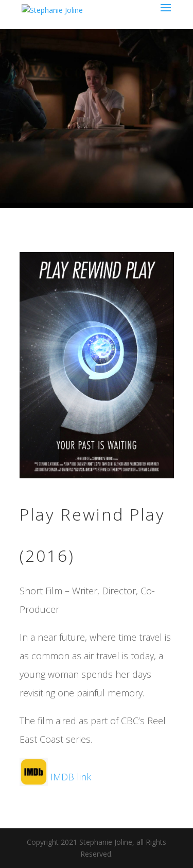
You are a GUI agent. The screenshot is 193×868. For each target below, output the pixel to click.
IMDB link (55, 777)
